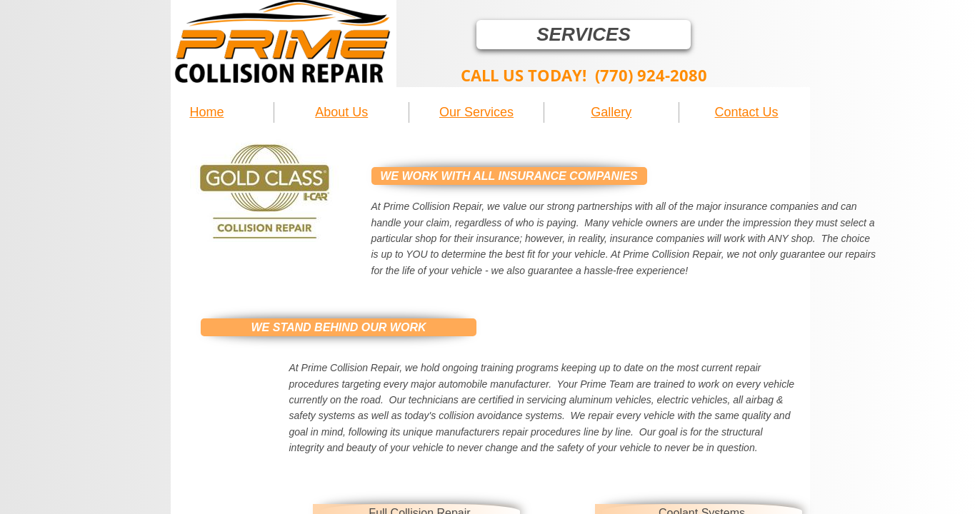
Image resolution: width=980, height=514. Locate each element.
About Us (341, 112)
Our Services (476, 112)
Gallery (611, 112)
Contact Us (747, 112)
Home (206, 112)
